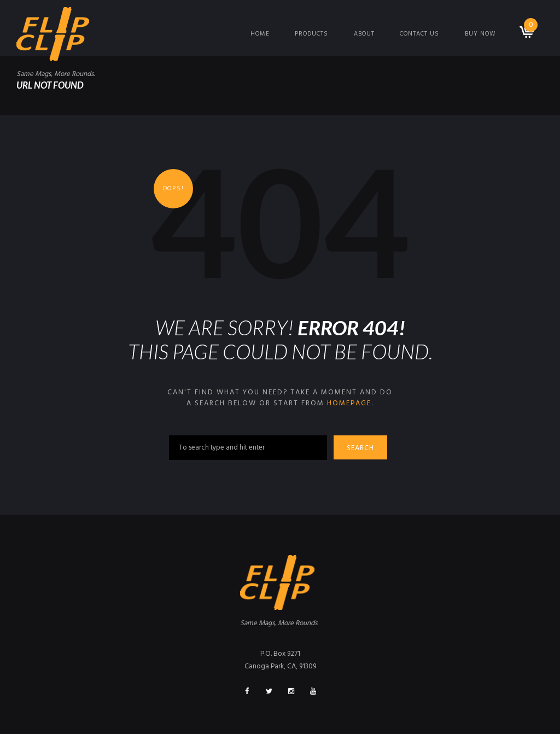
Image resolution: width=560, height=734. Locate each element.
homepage (349, 403)
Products (311, 34)
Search (360, 448)
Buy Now (480, 34)
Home (260, 34)
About (364, 34)
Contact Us (419, 34)
